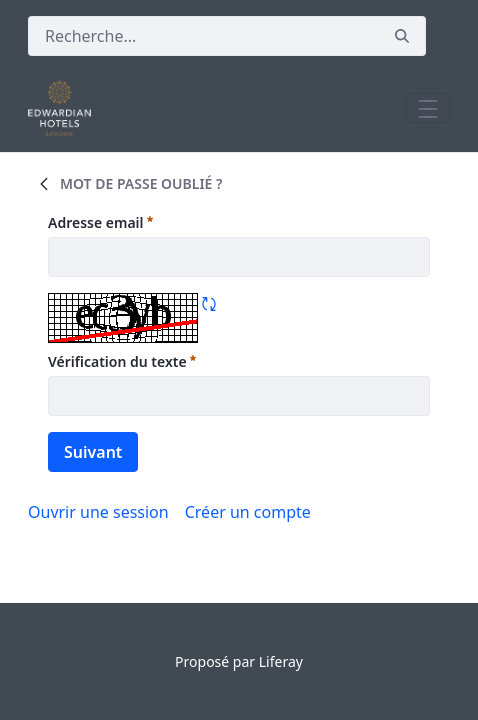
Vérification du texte (122, 361)
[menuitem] (248, 512)
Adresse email (100, 222)
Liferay (281, 661)
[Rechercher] (203, 36)
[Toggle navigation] (428, 108)
